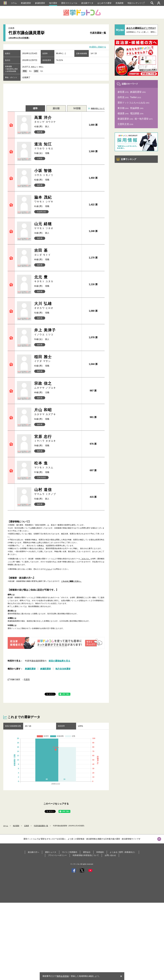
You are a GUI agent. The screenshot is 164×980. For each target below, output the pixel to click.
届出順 (56, 108)
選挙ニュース (51, 852)
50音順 (77, 108)
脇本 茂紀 (57, 199)
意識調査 (120, 3)
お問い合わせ (110, 855)
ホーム (6, 826)
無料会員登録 (63, 976)
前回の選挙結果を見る (59, 661)
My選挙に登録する (98, 47)
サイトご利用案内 (70, 852)
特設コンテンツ (136, 3)
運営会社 (87, 852)
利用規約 (100, 852)
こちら (48, 569)
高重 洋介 (57, 119)
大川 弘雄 (57, 306)
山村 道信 (57, 492)
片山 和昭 (57, 412)
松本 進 (57, 465)
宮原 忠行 (57, 439)
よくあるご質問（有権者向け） (123, 852)
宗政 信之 (57, 385)
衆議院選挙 (26, 3)
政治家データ (87, 3)
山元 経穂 (57, 226)
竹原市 (27, 679)
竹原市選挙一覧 (98, 33)
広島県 (27, 826)
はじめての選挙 (104, 3)
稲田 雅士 (57, 359)
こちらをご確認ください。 (71, 581)
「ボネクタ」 (85, 559)
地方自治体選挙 (63, 669)
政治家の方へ (34, 852)
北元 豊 (57, 279)
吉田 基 (57, 252)
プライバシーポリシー (57, 855)
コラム (14, 3)
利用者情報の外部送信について (86, 855)
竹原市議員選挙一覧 (41, 826)
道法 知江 (57, 146)
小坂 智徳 (57, 173)
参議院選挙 (40, 3)
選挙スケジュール (69, 3)
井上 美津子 (57, 332)
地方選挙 (53, 3)
